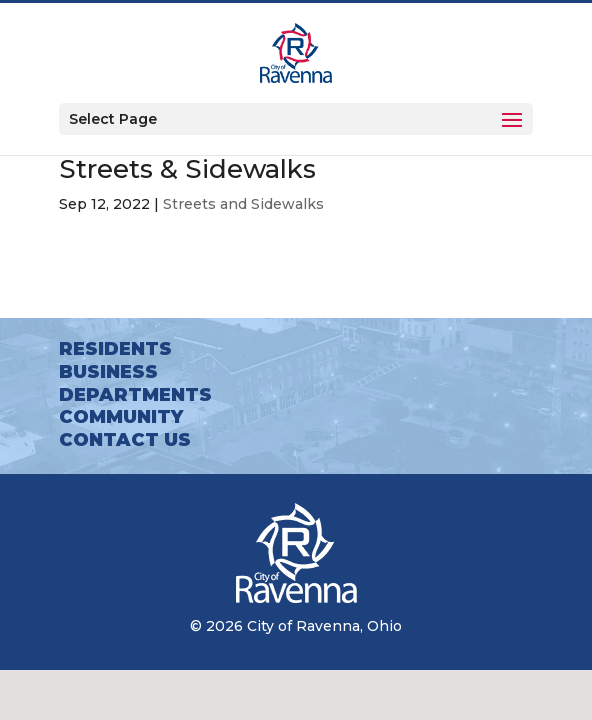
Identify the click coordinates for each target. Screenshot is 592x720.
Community (121, 417)
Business (108, 372)
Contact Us (125, 440)
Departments (135, 395)
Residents (115, 349)
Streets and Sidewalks (243, 204)
